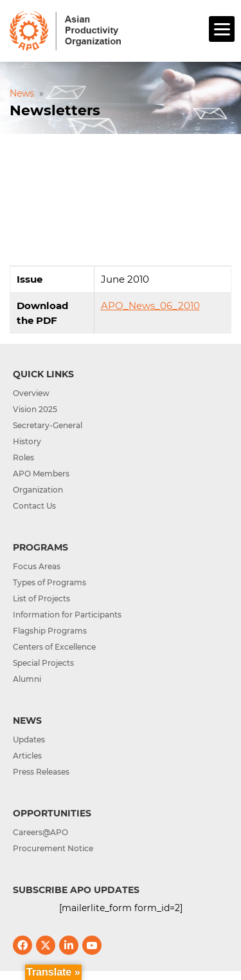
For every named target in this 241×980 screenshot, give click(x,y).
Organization (38, 490)
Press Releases (41, 772)
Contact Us (34, 506)
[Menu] (222, 29)
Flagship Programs (50, 631)
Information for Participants (67, 615)
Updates (29, 740)
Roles (23, 457)
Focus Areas (37, 566)
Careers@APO (40, 832)
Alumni (27, 679)
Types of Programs (49, 582)
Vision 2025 (35, 409)
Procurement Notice (53, 848)
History (27, 441)
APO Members (41, 474)
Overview (31, 393)
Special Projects (43, 663)
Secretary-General (48, 425)
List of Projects (41, 598)
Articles (27, 756)
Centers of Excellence (54, 647)
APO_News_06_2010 (150, 306)
